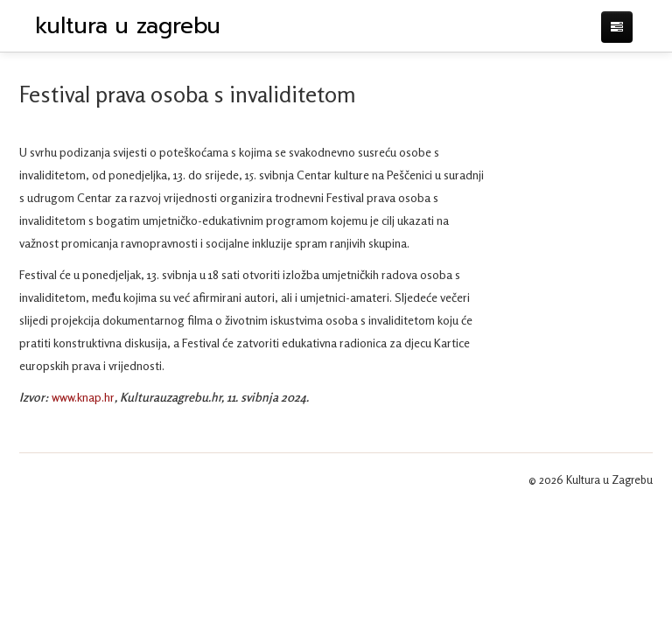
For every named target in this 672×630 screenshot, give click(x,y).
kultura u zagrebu (128, 26)
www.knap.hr (83, 397)
